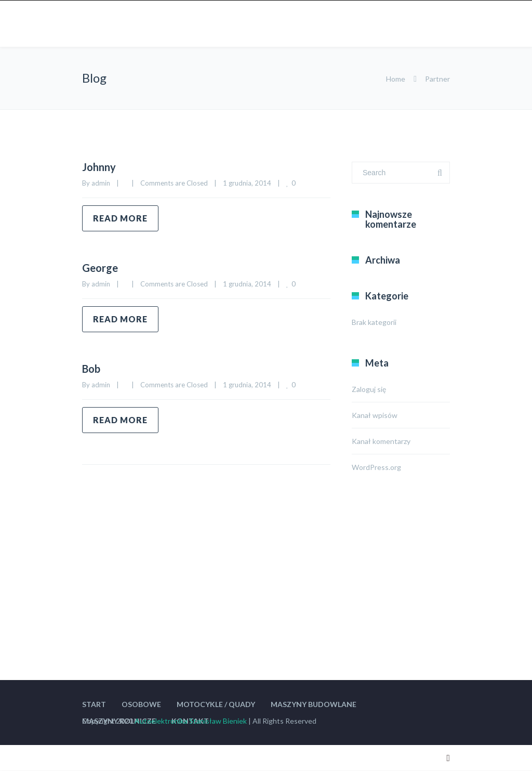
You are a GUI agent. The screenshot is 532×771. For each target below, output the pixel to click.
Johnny (99, 167)
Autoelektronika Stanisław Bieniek (191, 721)
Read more (120, 218)
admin (101, 183)
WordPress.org (376, 467)
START (94, 704)
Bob (91, 369)
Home (396, 79)
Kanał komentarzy (381, 441)
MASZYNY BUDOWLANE (314, 704)
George (100, 268)
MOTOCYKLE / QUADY (216, 704)
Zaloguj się (369, 389)
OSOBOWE (141, 704)
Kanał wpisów (375, 415)
